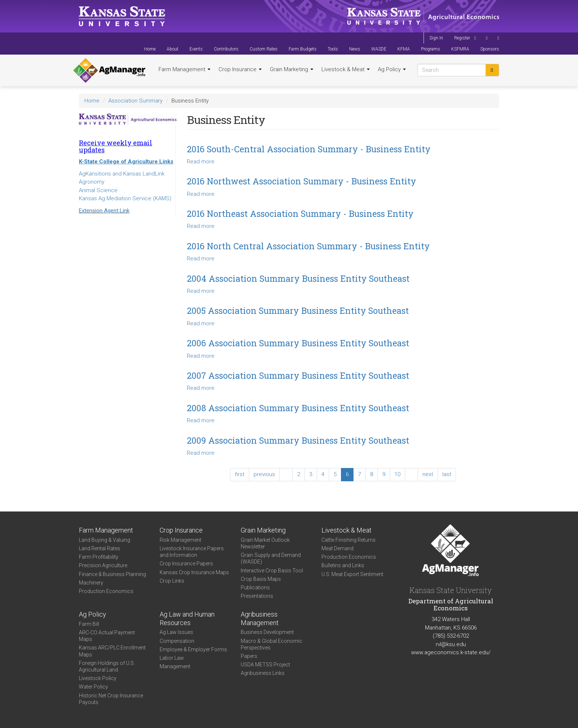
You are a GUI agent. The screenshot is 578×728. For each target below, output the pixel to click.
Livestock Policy (98, 678)
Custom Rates (264, 49)
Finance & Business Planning (112, 574)
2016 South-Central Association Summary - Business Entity (309, 149)
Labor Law (172, 658)
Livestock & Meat (346, 69)
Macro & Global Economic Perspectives (271, 644)
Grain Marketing (292, 69)
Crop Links (172, 581)
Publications (255, 587)
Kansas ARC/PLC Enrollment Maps (112, 651)
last (447, 474)
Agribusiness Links (263, 673)
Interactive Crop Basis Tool (272, 571)
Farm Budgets (303, 49)
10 (397, 474)
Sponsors (490, 49)
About (173, 49)
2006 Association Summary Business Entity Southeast (298, 343)
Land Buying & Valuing (105, 540)
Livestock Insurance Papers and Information (192, 552)
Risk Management (180, 540)
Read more (201, 162)
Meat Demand (337, 548)
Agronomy (92, 182)
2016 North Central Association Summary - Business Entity (308, 246)
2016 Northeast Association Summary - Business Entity (300, 214)
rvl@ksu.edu (451, 644)
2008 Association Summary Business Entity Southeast (298, 408)
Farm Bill (89, 624)
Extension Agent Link (104, 211)
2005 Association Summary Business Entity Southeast (298, 311)
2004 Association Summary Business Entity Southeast (298, 278)
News (355, 49)
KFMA (404, 49)
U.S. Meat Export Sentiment (352, 574)
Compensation (177, 641)
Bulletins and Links (343, 565)
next (428, 474)
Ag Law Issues (176, 632)
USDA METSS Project (265, 665)
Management (175, 666)
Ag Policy (392, 69)
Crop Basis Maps (261, 579)
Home (150, 49)
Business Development (267, 632)
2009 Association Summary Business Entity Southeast (298, 440)
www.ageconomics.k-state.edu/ (451, 652)
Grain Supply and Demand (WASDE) (271, 558)
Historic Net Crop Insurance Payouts (111, 699)
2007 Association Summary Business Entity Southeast (298, 375)
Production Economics (106, 591)
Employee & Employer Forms (193, 649)
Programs (431, 49)
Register (462, 38)
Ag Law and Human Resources (187, 618)
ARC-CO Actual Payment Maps (107, 636)
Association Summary (135, 101)
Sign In (436, 38)
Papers (249, 656)
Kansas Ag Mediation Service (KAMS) (125, 198)
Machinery (91, 583)
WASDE (379, 49)
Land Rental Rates (100, 548)
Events (196, 49)
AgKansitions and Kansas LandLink (122, 174)
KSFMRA (460, 49)
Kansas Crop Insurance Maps (194, 572)
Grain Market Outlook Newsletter (265, 543)
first (240, 474)
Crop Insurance (240, 69)
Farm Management (184, 69)
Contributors (226, 49)
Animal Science (98, 190)
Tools (333, 49)
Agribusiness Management (260, 618)
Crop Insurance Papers (186, 564)
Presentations (257, 596)
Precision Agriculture (103, 565)
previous (264, 474)
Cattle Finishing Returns (349, 540)
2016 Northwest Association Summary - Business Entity (302, 181)
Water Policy (93, 687)
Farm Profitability (99, 557)
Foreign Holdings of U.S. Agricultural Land (107, 666)
